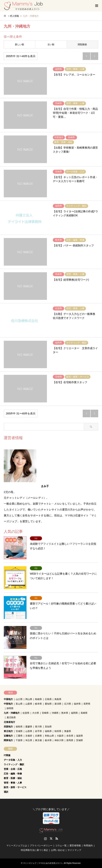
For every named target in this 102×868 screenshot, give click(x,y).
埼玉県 (29, 740)
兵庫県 (38, 736)
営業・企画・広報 (13, 769)
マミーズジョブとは (17, 846)
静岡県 (10, 708)
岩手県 (38, 731)
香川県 (38, 727)
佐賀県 (26, 713)
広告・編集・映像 (13, 774)
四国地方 (8, 727)
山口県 (19, 699)
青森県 (68, 731)
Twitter (51, 839)
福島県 (48, 731)
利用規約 (88, 846)
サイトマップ (74, 850)
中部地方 (8, 704)
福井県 (77, 704)
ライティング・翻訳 (14, 764)
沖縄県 (55, 713)
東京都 (38, 740)
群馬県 (70, 740)
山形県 (29, 731)
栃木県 (48, 740)
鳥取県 (58, 699)
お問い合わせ (58, 850)
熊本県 (65, 713)
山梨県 (29, 704)
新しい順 (19, 45)
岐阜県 (38, 704)
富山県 (19, 704)
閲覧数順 (82, 45)
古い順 (51, 45)
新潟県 (58, 704)
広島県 (48, 699)
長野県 (87, 704)
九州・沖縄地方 (12, 713)
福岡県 (74, 713)
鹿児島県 (11, 717)
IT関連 (7, 755)
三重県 (19, 736)
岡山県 (29, 699)
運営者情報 (75, 846)
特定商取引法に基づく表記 (34, 850)
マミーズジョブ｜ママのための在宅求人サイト (43, 863)
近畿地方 (8, 736)
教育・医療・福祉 (13, 778)
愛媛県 (29, 727)
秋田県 (58, 731)
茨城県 (79, 740)
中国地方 (8, 699)
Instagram (45, 839)
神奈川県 (59, 740)
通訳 (6, 792)
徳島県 (19, 727)
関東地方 (8, 740)
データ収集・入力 (13, 760)
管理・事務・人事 (13, 783)
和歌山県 (49, 736)
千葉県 (19, 740)
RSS (57, 839)
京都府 (29, 736)
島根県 (38, 699)
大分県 (36, 713)
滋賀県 (79, 736)
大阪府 (60, 736)
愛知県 (48, 704)
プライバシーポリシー (41, 846)
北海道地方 (9, 722)
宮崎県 (45, 713)
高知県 (48, 727)
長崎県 (84, 713)
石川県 (68, 704)
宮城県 (19, 731)
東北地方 (8, 731)
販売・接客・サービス (15, 787)
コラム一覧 (61, 846)
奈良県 (70, 736)
